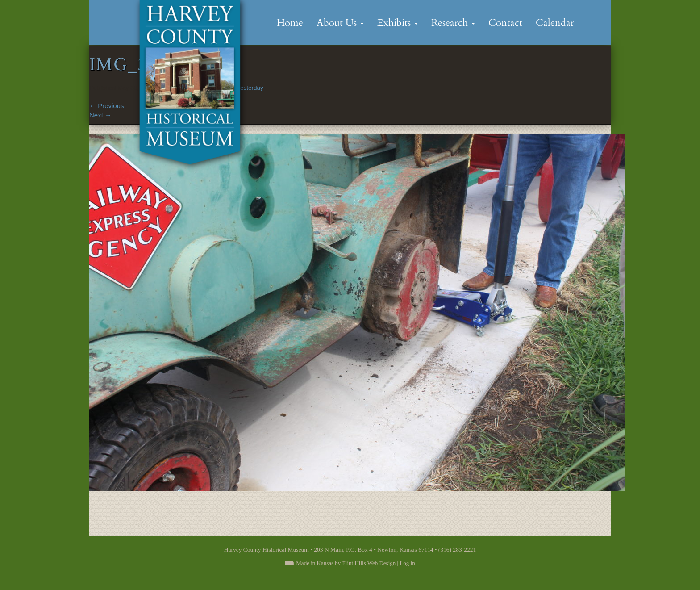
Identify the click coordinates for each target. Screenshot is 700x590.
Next (100, 115)
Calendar (555, 23)
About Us (340, 23)
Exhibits (398, 23)
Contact (505, 23)
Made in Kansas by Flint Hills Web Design (346, 563)
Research (453, 23)
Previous (107, 106)
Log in (407, 563)
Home (290, 23)
